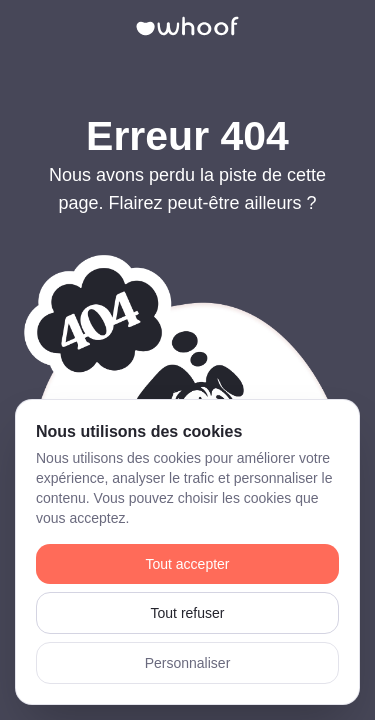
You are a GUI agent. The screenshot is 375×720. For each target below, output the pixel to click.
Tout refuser (188, 613)
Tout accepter (187, 564)
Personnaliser (188, 663)
